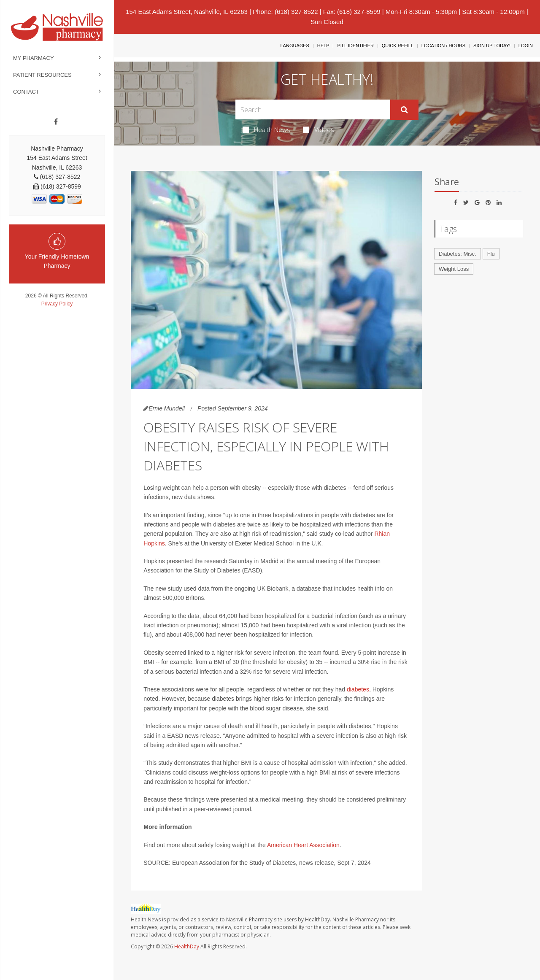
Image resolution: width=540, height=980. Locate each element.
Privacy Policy (57, 304)
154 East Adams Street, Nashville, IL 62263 (187, 12)
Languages (294, 46)
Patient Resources (42, 75)
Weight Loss (454, 269)
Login (526, 46)
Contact (26, 92)
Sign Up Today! (492, 46)
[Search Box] (313, 109)
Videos (319, 130)
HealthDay (187, 946)
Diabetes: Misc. (458, 254)
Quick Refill (398, 46)
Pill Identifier (355, 46)
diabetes (358, 689)
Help (323, 46)
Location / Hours (443, 46)
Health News (266, 130)
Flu (491, 254)
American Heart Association (303, 845)
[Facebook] (56, 122)
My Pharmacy (34, 58)
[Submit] (404, 110)
